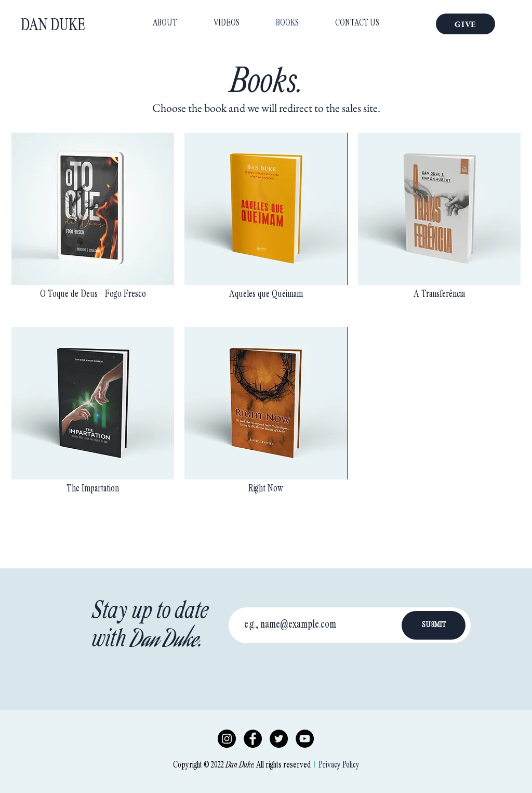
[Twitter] (279, 739)
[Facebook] (253, 739)
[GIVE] (465, 24)
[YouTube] (305, 739)
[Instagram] (227, 739)
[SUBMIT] (434, 625)
